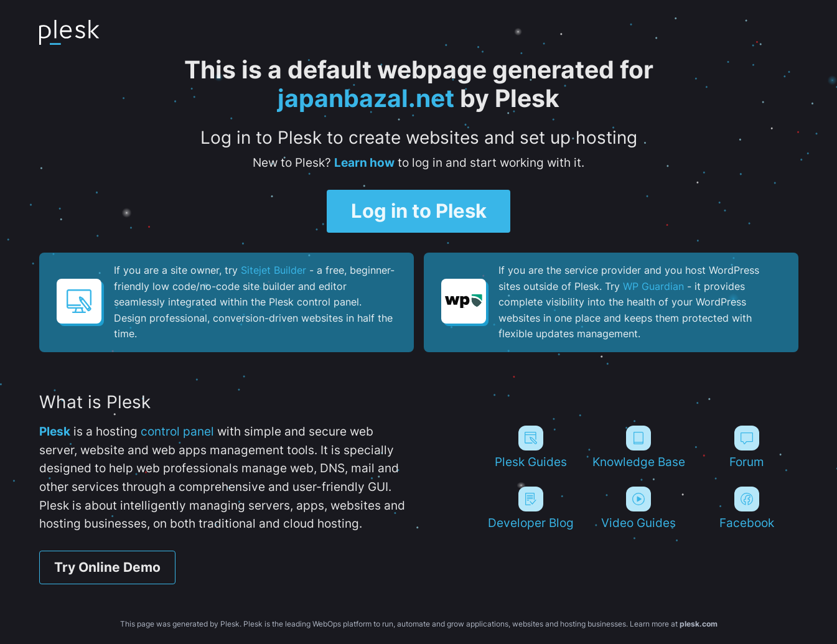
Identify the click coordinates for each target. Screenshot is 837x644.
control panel (177, 431)
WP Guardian (653, 286)
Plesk (55, 431)
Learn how (364, 162)
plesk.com (699, 624)
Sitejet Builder (274, 270)
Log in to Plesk (419, 211)
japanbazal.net (366, 98)
